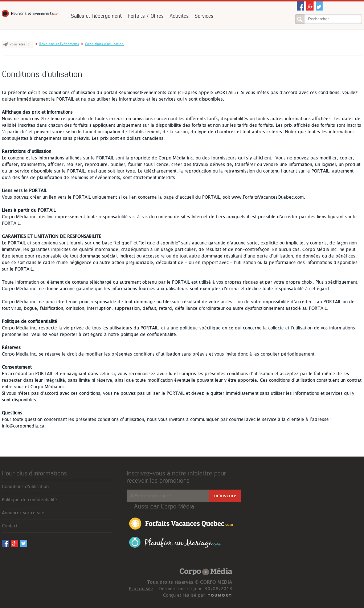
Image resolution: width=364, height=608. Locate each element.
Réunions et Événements (31, 14)
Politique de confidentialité (29, 500)
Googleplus (310, 6)
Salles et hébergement (96, 16)
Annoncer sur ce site (23, 513)
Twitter (319, 6)
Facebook (300, 6)
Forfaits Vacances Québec (181, 523)
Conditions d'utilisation (104, 44)
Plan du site (141, 589)
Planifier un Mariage (175, 542)
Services (204, 16)
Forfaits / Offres (146, 16)
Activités (179, 16)
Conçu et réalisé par (184, 595)
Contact (10, 526)
